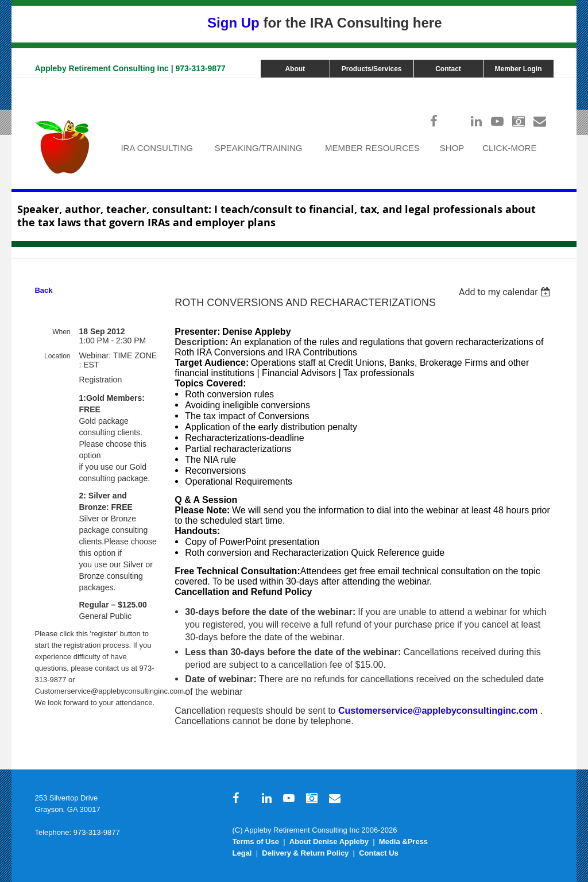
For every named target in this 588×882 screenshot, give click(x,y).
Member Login (519, 69)
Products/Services (372, 69)
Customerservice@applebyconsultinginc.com (438, 711)
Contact (448, 69)
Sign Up (233, 23)
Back (43, 290)
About (295, 69)
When (61, 332)
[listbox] (506, 292)
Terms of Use (256, 842)
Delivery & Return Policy (305, 853)
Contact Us (379, 853)
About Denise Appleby (329, 842)
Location (57, 356)
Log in (542, 84)
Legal (242, 853)
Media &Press (403, 842)
